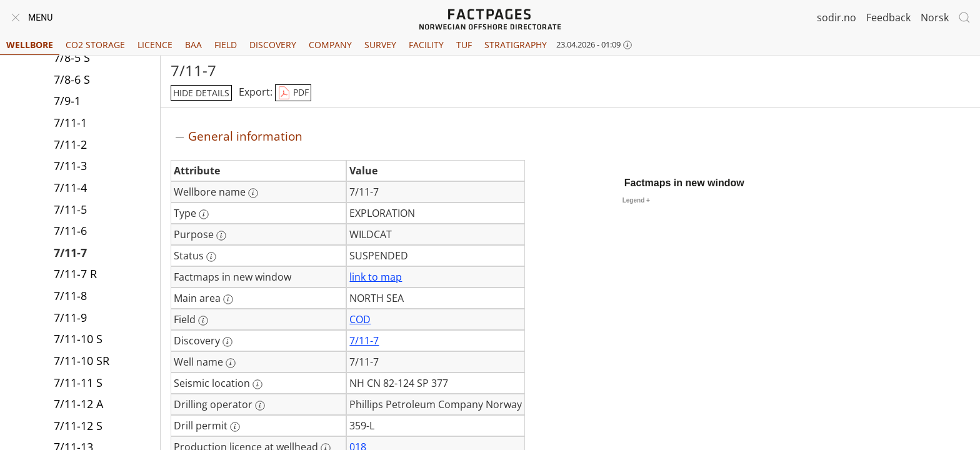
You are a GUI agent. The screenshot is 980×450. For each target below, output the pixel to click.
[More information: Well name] (231, 363)
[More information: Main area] (228, 299)
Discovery (273, 45)
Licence (155, 45)
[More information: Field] (203, 321)
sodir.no (837, 17)
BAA (193, 45)
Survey (380, 45)
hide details (201, 93)
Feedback (888, 17)
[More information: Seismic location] (257, 384)
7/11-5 (70, 209)
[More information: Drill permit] (235, 427)
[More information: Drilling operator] (260, 406)
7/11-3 (70, 166)
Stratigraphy (516, 45)
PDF (293, 93)
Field (226, 45)
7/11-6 (70, 231)
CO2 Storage (95, 45)
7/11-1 (70, 122)
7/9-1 (67, 101)
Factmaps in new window (684, 183)
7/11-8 (70, 296)
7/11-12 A (78, 404)
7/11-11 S (78, 382)
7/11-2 (70, 144)
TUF (464, 45)
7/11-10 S (78, 339)
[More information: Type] (204, 214)
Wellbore (30, 45)
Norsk (935, 17)
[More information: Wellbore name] (253, 193)
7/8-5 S (72, 57)
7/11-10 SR (82, 361)
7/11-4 (70, 187)
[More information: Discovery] (227, 342)
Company (330, 45)
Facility (426, 45)
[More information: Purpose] (221, 236)
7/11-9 (70, 317)
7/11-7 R (75, 274)
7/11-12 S (78, 426)
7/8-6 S (72, 79)
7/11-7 (70, 252)
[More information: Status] (211, 257)
